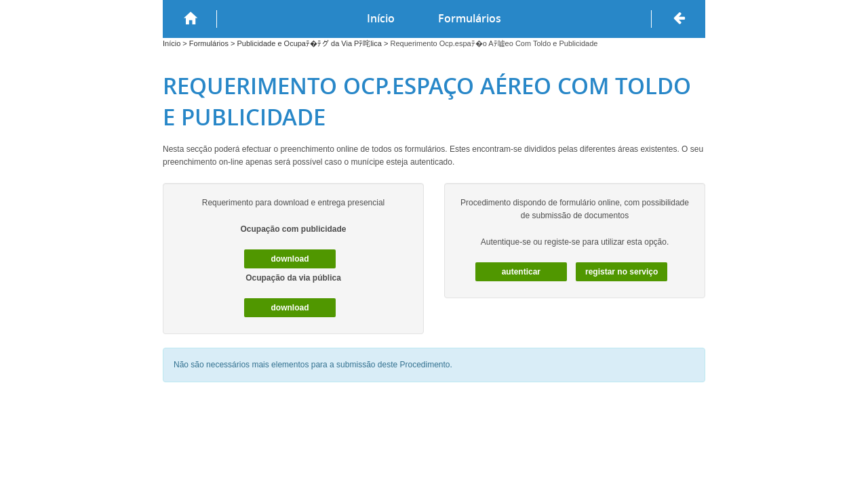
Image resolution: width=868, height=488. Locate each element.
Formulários (470, 18)
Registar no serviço (622, 272)
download (290, 259)
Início (381, 18)
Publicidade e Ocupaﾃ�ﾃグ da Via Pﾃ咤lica (309, 43)
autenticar (521, 272)
